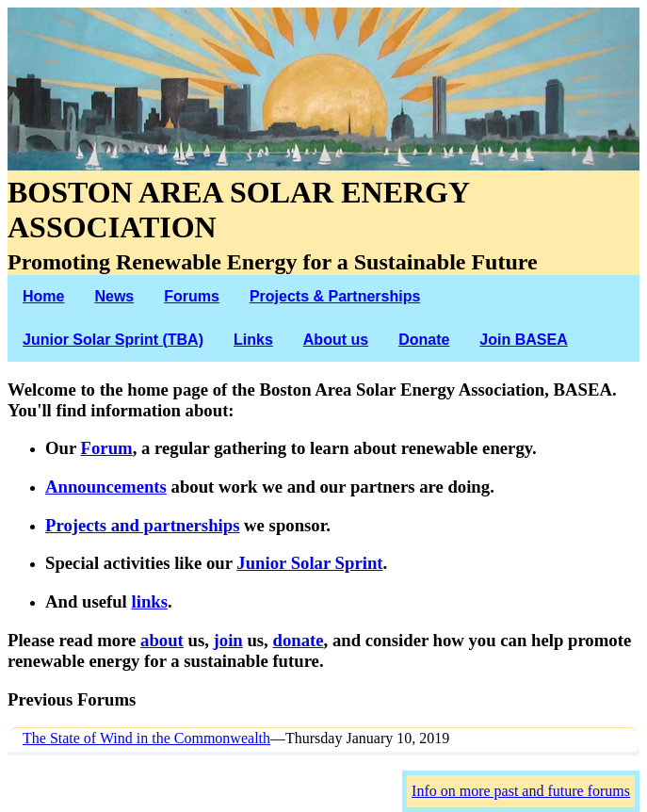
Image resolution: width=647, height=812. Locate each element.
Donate (424, 340)
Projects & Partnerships (335, 296)
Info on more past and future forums (521, 791)
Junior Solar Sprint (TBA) (113, 340)
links (149, 601)
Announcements (106, 487)
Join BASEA (523, 340)
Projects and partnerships (142, 525)
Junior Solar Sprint (309, 563)
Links (253, 340)
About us (336, 340)
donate (298, 640)
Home (43, 296)
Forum (107, 448)
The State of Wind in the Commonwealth (146, 738)
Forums (192, 296)
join (228, 640)
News (114, 296)
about (162, 640)
